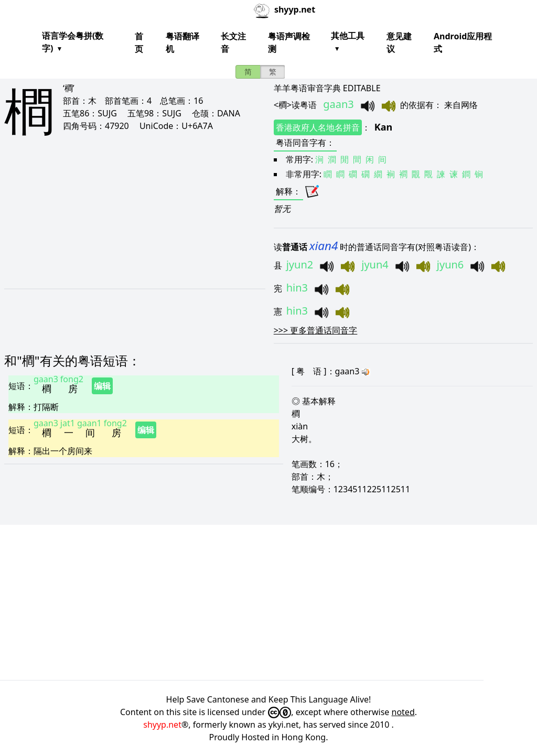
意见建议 (399, 42)
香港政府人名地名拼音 (318, 127)
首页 (139, 42)
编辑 (102, 386)
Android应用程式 (463, 42)
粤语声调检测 (289, 42)
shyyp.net (162, 725)
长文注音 (233, 42)
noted (403, 712)
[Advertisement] (122, 221)
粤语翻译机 (182, 42)
